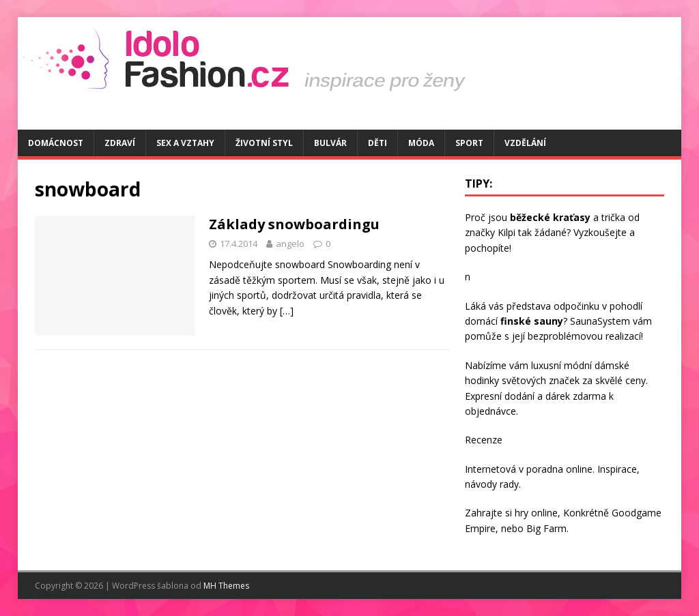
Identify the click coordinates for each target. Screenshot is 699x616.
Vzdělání (525, 143)
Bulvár (330, 143)
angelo (290, 244)
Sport (469, 143)
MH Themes (226, 586)
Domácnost (56, 143)
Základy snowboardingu (294, 224)
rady (509, 484)
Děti (377, 143)
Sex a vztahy (185, 143)
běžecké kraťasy (550, 217)
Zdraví (120, 143)
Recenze (484, 440)
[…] (287, 311)
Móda (421, 143)
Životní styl (264, 143)
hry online (536, 513)
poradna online (559, 469)
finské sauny (532, 321)
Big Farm (546, 528)
